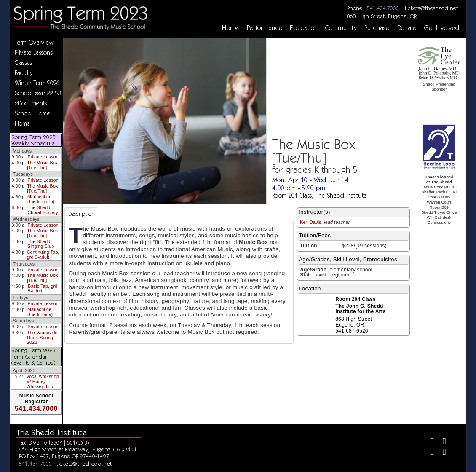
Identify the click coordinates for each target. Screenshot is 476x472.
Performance (265, 28)
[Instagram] (429, 453)
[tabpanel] (179, 282)
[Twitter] (441, 442)
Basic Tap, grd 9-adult (43, 289)
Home (230, 28)
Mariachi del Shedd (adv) (40, 312)
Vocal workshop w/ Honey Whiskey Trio (43, 381)
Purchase (377, 28)
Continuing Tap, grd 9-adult (43, 255)
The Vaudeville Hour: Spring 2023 (42, 337)
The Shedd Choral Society (43, 210)
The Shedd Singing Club (41, 244)
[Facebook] (429, 442)
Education (304, 28)
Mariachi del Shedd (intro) (41, 199)
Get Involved (442, 28)
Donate (407, 28)
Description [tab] (82, 214)
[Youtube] (441, 453)
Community (341, 28)
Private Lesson (43, 157)
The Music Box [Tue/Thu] (42, 165)
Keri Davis (311, 222)
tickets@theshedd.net (431, 8)
